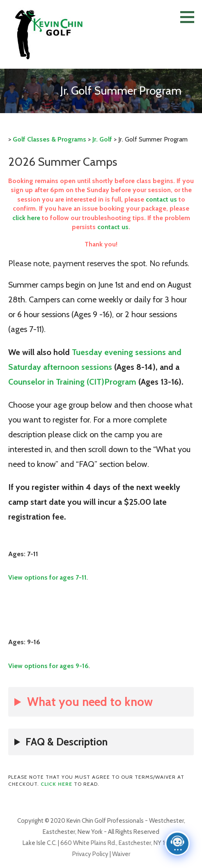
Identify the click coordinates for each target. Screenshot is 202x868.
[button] (190, 17)
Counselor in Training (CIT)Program (72, 382)
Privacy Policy (90, 854)
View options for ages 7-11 (47, 577)
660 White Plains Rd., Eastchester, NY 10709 (120, 843)
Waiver (121, 854)
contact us (161, 199)
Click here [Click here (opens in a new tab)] (56, 784)
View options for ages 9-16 (48, 666)
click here (26, 218)
